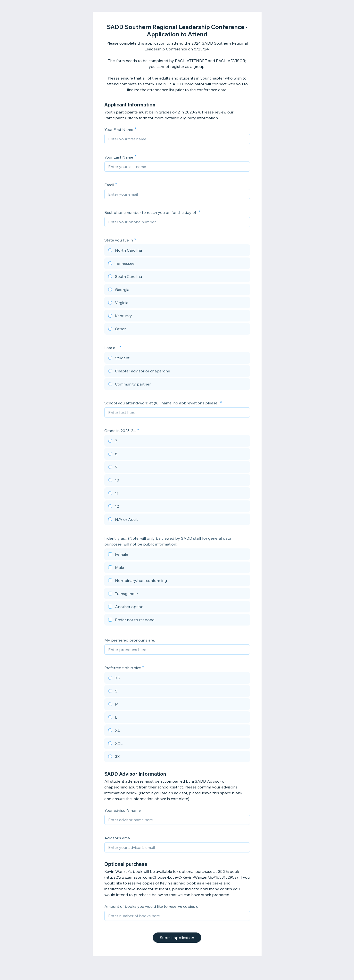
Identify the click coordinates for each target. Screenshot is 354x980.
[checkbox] (177, 555)
